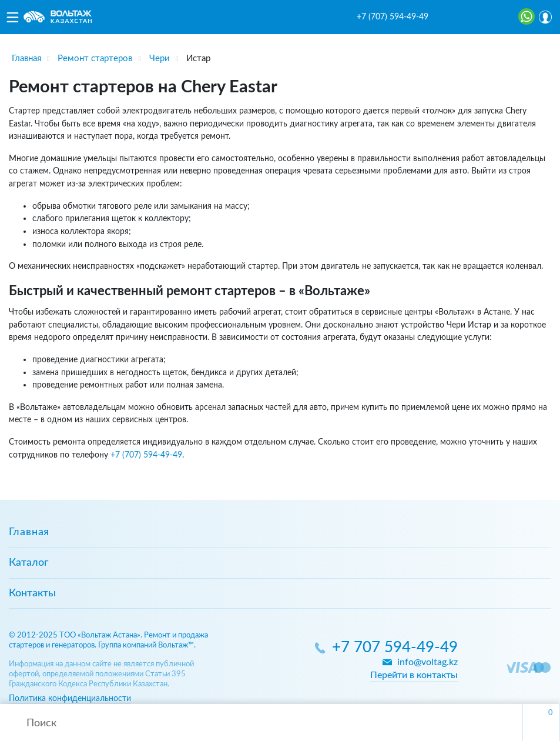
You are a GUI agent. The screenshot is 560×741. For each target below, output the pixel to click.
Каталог (28, 563)
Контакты (32, 593)
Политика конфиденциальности (70, 698)
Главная (29, 532)
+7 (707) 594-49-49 (393, 17)
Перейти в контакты (414, 675)
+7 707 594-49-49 (395, 648)
